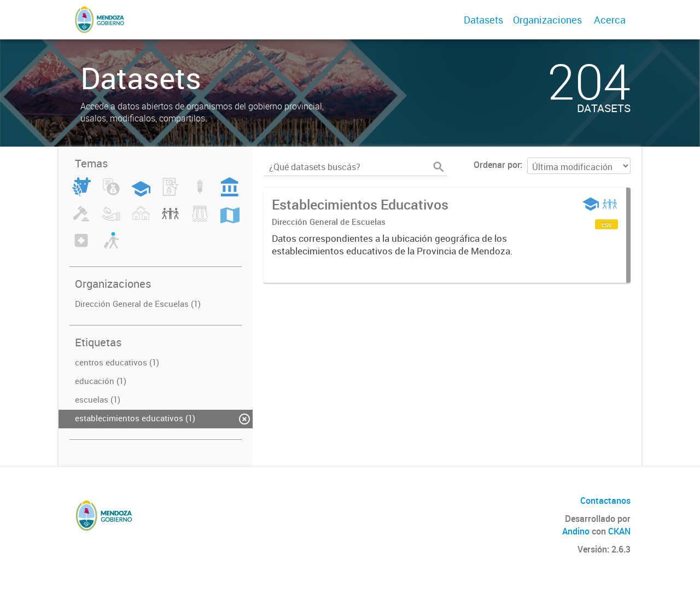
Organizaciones (547, 20)
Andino (576, 531)
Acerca (610, 20)
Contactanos (605, 501)
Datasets (483, 20)
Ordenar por (497, 165)
